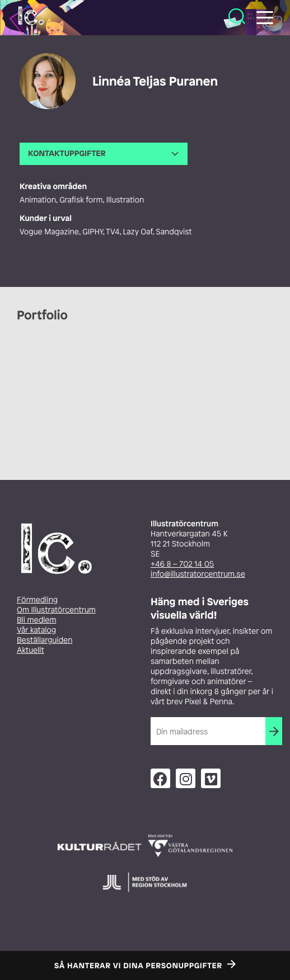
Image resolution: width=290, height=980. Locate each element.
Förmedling (37, 600)
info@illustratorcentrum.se (198, 574)
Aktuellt (31, 650)
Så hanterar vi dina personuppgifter (138, 966)
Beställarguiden (45, 640)
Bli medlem (36, 620)
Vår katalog (36, 630)
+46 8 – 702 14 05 (182, 564)
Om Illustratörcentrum (56, 610)
